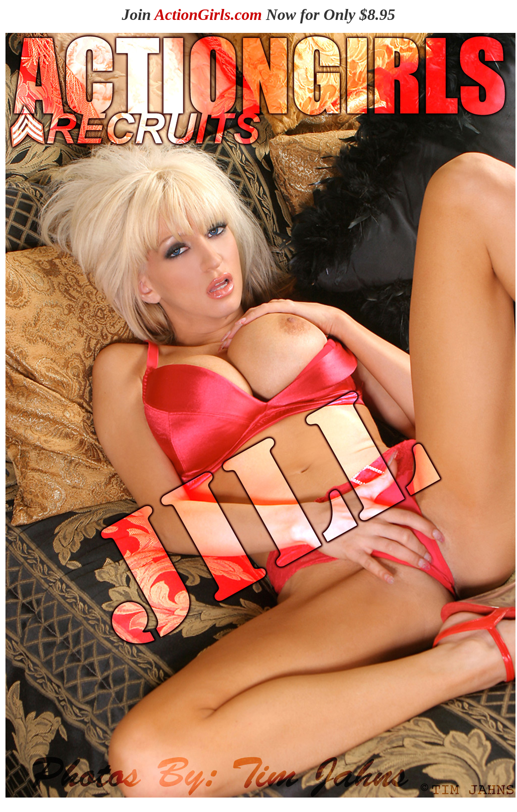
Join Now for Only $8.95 (258, 14)
